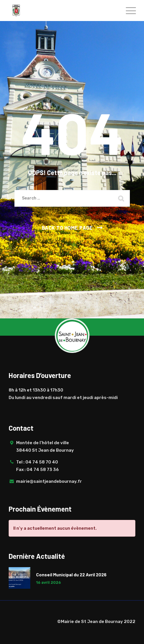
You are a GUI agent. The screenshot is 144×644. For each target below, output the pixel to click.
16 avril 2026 (48, 583)
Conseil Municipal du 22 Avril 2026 (71, 574)
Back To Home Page (67, 228)
